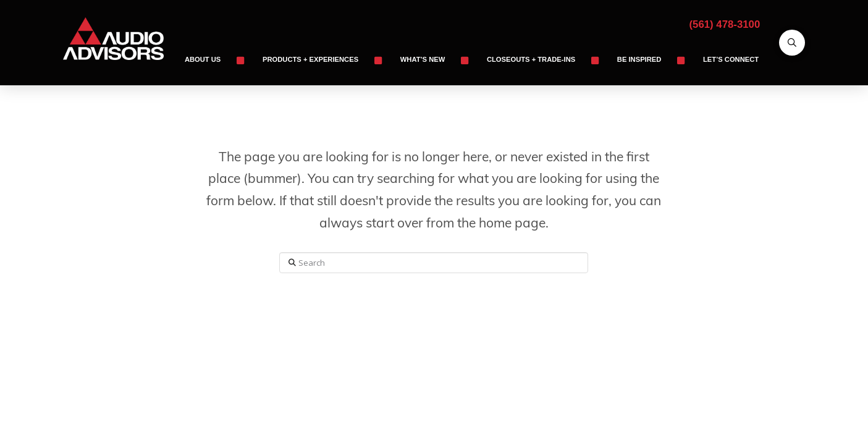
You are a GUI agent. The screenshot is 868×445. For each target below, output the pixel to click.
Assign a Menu (434, 351)
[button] (792, 43)
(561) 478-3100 (725, 24)
